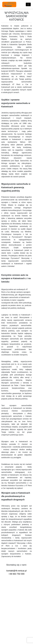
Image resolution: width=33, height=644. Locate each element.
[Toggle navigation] (28, 4)
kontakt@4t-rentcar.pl (16, 571)
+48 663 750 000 (16, 574)
